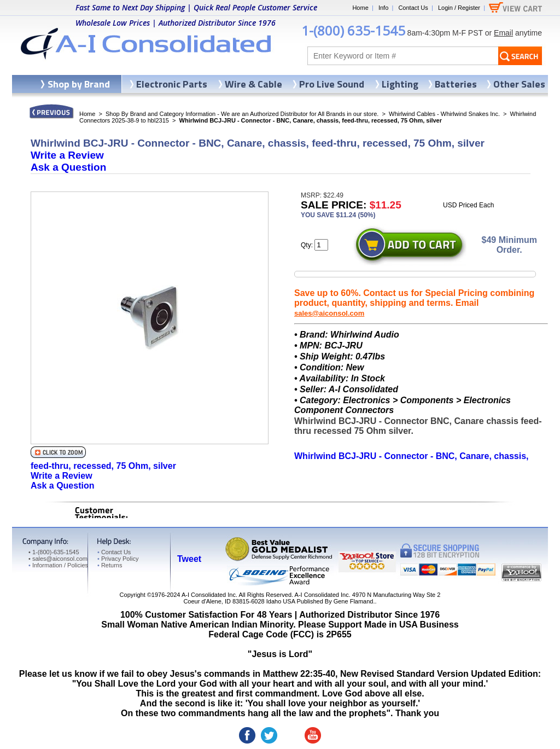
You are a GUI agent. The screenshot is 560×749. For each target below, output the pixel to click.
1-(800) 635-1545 (353, 30)
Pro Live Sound (332, 84)
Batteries (456, 84)
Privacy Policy (118, 559)
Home (360, 8)
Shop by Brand (79, 84)
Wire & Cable (253, 84)
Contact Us (413, 8)
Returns (110, 565)
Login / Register (459, 8)
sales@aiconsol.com (329, 313)
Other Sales (519, 84)
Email (503, 33)
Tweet (189, 559)
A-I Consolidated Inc (209, 595)
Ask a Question (68, 167)
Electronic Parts (172, 84)
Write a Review (67, 155)
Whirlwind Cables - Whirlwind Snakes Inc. (444, 114)
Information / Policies (58, 565)
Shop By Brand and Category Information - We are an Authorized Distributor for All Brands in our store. (242, 114)
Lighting (400, 84)
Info (383, 8)
